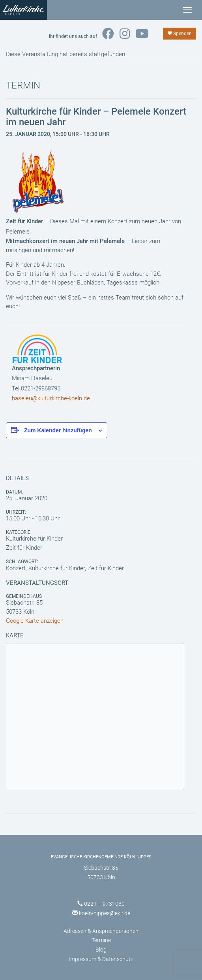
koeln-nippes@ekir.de (105, 913)
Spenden (180, 34)
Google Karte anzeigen (35, 621)
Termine (101, 940)
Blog (101, 950)
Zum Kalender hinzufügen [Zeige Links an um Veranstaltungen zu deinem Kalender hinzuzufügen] (58, 430)
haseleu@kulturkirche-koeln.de (51, 398)
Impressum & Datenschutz (101, 959)
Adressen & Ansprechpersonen (101, 931)
